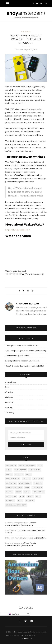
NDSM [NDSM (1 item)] (22, 496)
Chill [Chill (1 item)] (29, 474)
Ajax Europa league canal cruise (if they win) (26, 351)
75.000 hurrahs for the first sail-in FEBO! (25, 366)
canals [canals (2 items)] (9, 474)
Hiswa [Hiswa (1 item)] (27, 492)
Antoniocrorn (11, 530)
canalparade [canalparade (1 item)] (35, 470)
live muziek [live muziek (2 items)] (11, 496)
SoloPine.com (26, 638)
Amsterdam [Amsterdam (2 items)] (11, 466)
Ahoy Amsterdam (27, 304)
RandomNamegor (13, 523)
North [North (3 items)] (30, 496)
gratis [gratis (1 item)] (18, 492)
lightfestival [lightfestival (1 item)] (39, 492)
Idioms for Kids (41, 632)
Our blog (9, 402)
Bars (7, 387)
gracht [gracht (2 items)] (9, 492)
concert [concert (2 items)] (26, 479)
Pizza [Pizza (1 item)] (20, 501)
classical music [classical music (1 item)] (13, 479)
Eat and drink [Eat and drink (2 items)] (25, 483)
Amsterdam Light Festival (17, 356)
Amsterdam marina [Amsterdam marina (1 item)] (27, 466)
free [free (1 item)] (27, 487)
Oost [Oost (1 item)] (38, 496)
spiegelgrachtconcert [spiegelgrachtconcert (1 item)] (16, 505)
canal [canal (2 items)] (9, 470)
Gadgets (26, 32)
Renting (9, 407)
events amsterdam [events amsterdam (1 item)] (14, 487)
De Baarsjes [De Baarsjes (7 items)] (38, 479)
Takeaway (10, 412)
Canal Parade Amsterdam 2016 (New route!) (21, 524)
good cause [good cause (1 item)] (37, 487)
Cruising (9, 392)
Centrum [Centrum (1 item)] (19, 474)
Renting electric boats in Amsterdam (22, 361)
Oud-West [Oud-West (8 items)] (10, 501)
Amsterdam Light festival (34, 538)
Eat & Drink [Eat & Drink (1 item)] (11, 483)
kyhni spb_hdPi (12, 538)
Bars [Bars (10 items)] (40, 466)
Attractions (11, 382)
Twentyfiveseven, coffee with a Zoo (22, 346)
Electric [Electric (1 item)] (38, 483)
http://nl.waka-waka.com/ (18, 230)
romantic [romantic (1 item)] (30, 501)
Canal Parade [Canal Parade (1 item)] (20, 470)
